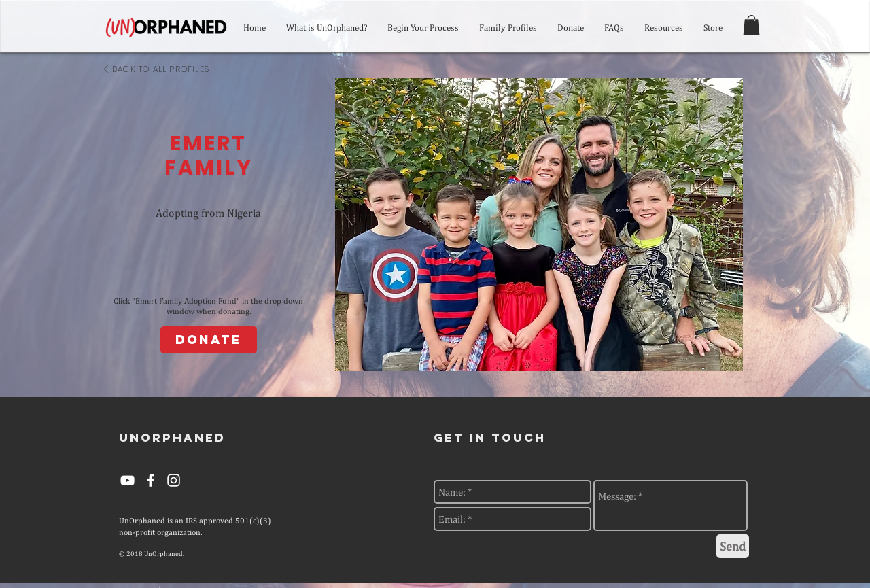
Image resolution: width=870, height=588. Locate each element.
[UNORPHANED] (172, 438)
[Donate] (209, 340)
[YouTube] (127, 480)
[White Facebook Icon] (151, 480)
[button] (751, 25)
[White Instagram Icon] (174, 480)
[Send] (733, 546)
